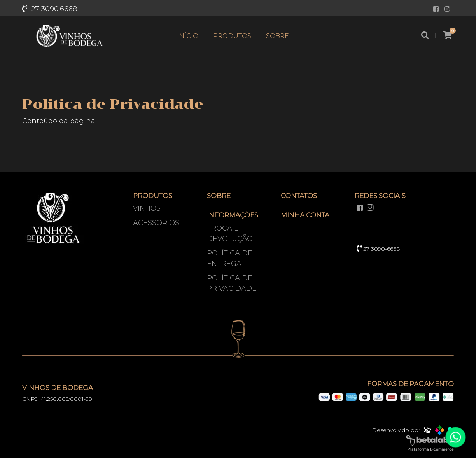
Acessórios (156, 223)
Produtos (232, 36)
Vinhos (147, 208)
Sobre (277, 36)
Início (188, 36)
